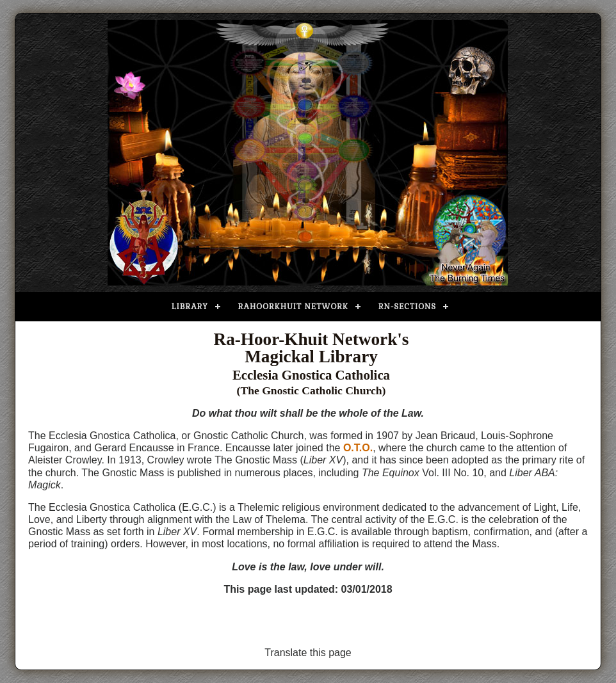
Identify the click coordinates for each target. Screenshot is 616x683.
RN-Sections (407, 307)
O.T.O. (358, 448)
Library (190, 307)
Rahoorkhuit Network (293, 307)
